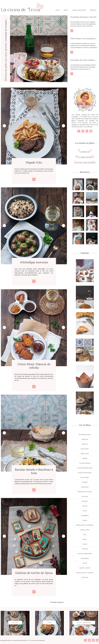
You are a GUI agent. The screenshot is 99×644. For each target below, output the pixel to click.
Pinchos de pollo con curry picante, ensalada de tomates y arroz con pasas (6, 49)
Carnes (85, 458)
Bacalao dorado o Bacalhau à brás (34, 471)
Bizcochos (85, 449)
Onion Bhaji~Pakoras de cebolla (34, 366)
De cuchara (85, 477)
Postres (85, 549)
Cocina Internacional (85, 468)
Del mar (85, 482)
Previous (4, 126)
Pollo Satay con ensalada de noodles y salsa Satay (84, 39)
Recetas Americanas (85, 554)
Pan (85, 535)
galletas (85, 496)
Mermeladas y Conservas (85, 525)
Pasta (85, 539)
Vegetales (85, 577)
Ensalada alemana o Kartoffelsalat (84, 17)
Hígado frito (34, 162)
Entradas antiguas (57, 602)
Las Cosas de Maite (39, 640)
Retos (85, 563)
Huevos (85, 506)
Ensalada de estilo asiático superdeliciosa (84, 60)
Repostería (85, 558)
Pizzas (85, 544)
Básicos (85, 444)
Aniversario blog (85, 435)
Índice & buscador (79, 10)
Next (63, 126)
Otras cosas (85, 530)
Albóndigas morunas (34, 262)
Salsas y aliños (85, 568)
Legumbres (85, 516)
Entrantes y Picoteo (85, 492)
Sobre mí (93, 10)
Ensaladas (85, 487)
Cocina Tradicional (85, 473)
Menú (66, 10)
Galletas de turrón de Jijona (34, 573)
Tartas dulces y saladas (85, 573)
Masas (85, 520)
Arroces (85, 439)
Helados (85, 501)
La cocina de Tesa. (16, 640)
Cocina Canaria (85, 463)
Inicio (58, 10)
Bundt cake (85, 454)
